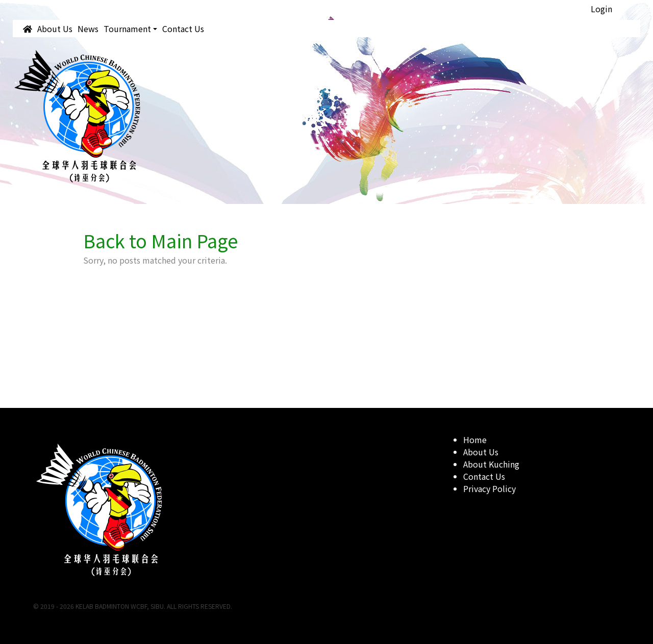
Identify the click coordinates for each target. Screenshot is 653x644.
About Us (55, 29)
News (88, 29)
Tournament (127, 29)
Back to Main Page (161, 240)
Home (475, 440)
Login (601, 9)
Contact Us (183, 29)
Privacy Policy (489, 488)
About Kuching (491, 464)
